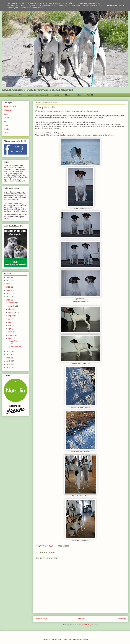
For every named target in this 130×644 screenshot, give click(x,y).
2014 (9, 364)
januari (11, 338)
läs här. (7, 219)
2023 (9, 287)
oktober (11, 309)
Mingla (6, 118)
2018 (9, 351)
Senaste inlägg (41, 619)
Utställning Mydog (15, 346)
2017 (9, 355)
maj (10, 325)
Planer (68, 95)
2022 (9, 290)
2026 (9, 277)
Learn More (112, 6)
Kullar (78, 95)
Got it (122, 6)
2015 (9, 361)
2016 (9, 358)
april (10, 329)
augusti (11, 316)
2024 (9, 284)
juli (10, 319)
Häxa (6, 125)
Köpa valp (8, 110)
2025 (9, 280)
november (12, 306)
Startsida (10, 95)
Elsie (6, 122)
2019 (9, 300)
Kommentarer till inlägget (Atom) (86, 625)
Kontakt (90, 95)
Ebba (6, 114)
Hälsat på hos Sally (13, 342)
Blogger (85, 639)
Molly (6, 133)
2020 (9, 297)
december (12, 303)
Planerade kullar (10, 106)
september (13, 312)
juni (10, 322)
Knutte (6, 129)
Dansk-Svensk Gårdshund (38, 95)
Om (21, 95)
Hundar (57, 95)
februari (11, 335)
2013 (9, 368)
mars (10, 332)
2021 (9, 293)
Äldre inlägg (121, 619)
